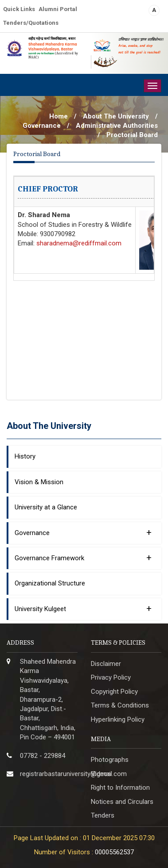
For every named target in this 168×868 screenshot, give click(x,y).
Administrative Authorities (117, 126)
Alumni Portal (58, 9)
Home (59, 116)
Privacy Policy (111, 677)
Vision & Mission (39, 482)
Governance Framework (83, 558)
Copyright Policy (114, 692)
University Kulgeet (83, 608)
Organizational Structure (50, 583)
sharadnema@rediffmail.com (79, 243)
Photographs (110, 760)
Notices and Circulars (122, 802)
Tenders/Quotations (31, 23)
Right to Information (120, 788)
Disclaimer (106, 664)
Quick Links (19, 9)
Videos (101, 774)
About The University (116, 116)
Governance (42, 126)
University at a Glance (46, 507)
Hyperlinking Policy (118, 719)
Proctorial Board (132, 135)
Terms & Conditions (120, 705)
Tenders (103, 815)
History (25, 456)
